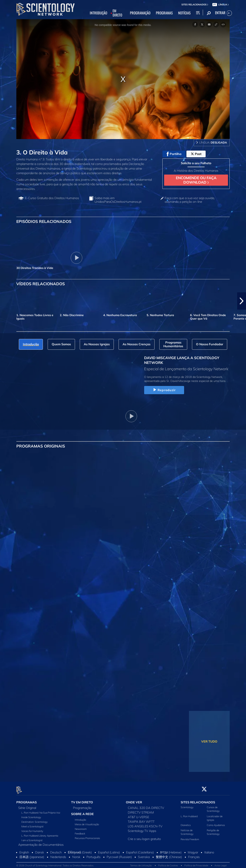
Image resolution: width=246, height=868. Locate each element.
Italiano (209, 850)
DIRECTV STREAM (141, 810)
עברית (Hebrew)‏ (171, 850)
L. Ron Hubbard (189, 814)
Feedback (80, 831)
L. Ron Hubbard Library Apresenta (40, 833)
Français (194, 855)
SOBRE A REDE (82, 812)
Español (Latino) (109, 850)
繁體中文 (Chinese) (169, 855)
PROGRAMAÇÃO (140, 13)
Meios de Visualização (87, 822)
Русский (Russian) (119, 855)
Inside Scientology (31, 815)
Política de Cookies (168, 863)
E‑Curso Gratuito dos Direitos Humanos (52, 198)
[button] (242, 301)
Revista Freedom (190, 837)
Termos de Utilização (141, 863)
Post (196, 154)
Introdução (80, 818)
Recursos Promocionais (87, 836)
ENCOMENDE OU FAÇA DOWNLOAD (196, 180)
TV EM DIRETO (82, 800)
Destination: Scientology (34, 820)
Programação (82, 806)
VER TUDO (209, 741)
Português (93, 855)
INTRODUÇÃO (98, 13)
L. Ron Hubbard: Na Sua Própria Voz (41, 810)
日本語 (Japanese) (32, 855)
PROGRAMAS (164, 13)
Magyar (193, 850)
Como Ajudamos (216, 823)
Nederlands (58, 855)
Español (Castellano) (140, 850)
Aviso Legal (221, 863)
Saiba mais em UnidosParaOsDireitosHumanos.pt (118, 200)
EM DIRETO (117, 13)
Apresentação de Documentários (41, 842)
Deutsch (56, 850)
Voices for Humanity (32, 829)
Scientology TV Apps (142, 829)
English (24, 850)
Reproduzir (164, 390)
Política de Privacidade (196, 863)
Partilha (174, 154)
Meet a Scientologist (32, 824)
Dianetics (186, 823)
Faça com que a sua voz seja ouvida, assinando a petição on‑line (190, 200)
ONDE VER (134, 800)
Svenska (144, 855)
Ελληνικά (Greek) (80, 850)
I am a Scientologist (32, 838)
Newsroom (81, 827)
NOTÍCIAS (184, 13)
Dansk (40, 850)
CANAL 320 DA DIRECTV (146, 806)
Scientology (187, 805)
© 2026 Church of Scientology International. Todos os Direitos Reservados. (55, 863)
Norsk (76, 855)
